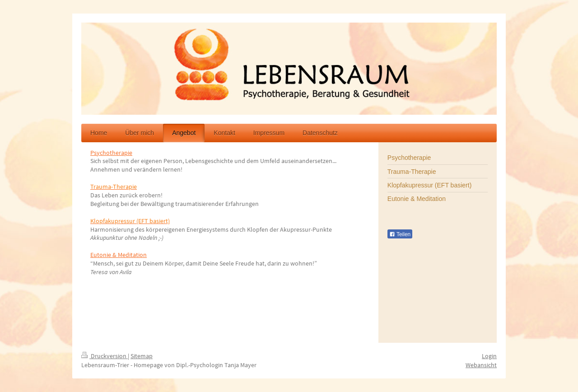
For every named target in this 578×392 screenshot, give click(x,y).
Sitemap (142, 356)
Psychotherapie (111, 153)
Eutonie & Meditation (119, 255)
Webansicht (481, 365)
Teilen (400, 234)
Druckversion (105, 356)
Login (489, 356)
